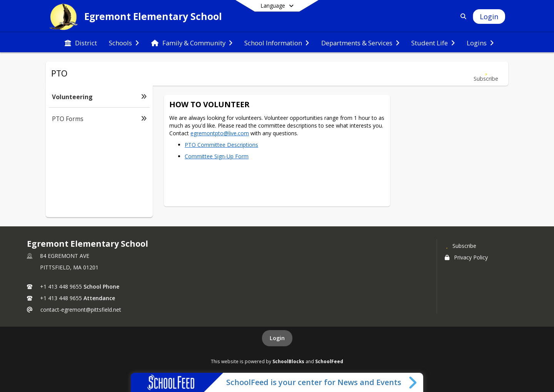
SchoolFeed (329, 361)
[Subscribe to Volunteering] (486, 74)
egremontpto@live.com (220, 133)
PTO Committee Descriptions (221, 145)
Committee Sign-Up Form (217, 156)
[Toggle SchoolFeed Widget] (413, 382)
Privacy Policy (466, 257)
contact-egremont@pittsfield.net (81, 310)
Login (277, 338)
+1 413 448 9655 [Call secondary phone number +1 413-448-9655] (61, 298)
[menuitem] (81, 42)
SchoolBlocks (288, 361)
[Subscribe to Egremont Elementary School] (461, 246)
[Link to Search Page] (462, 16)
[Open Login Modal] (489, 17)
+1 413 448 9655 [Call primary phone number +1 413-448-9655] (61, 287)
